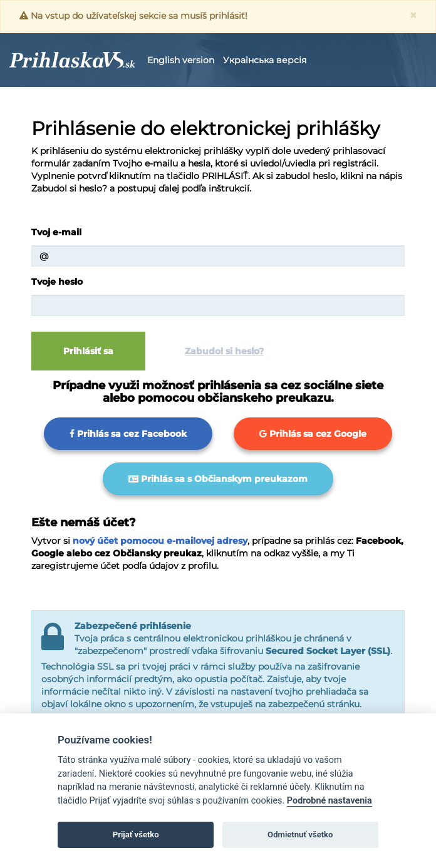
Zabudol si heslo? (224, 351)
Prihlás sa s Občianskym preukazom (218, 479)
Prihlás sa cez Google (313, 434)
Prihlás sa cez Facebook (128, 434)
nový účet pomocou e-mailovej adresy (160, 541)
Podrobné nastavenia (330, 801)
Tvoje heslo (57, 282)
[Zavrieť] (413, 15)
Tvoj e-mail (56, 232)
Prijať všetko (136, 835)
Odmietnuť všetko (300, 835)
